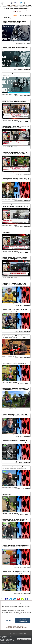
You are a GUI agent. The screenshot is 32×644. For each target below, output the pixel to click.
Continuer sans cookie (23, 621)
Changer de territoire (27, 6)
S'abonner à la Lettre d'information (17, 633)
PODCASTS (16, 12)
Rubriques (7, 17)
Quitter (8, 620)
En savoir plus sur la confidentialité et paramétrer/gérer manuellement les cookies (16, 627)
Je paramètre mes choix (24, 639)
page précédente (25, 15)
